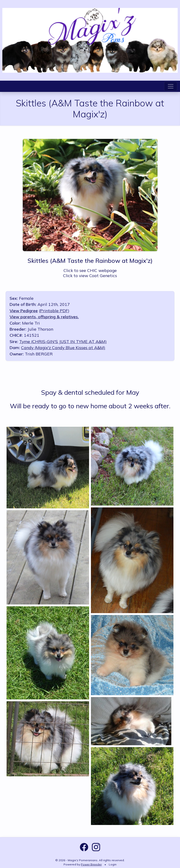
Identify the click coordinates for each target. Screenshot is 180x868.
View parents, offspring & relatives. (44, 317)
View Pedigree (24, 311)
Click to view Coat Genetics (90, 275)
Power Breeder (91, 864)
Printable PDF (54, 311)
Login (113, 864)
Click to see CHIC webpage (90, 270)
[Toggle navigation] (171, 86)
